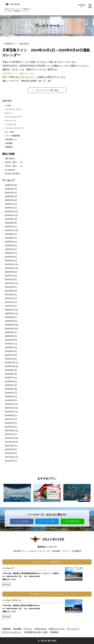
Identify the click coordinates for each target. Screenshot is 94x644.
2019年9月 (9, 336)
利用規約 (55, 632)
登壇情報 (9, 147)
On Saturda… (11, 170)
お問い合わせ (41, 629)
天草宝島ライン (11, 139)
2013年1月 (9, 434)
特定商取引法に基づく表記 (37, 632)
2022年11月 (10, 268)
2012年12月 (10, 438)
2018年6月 (9, 381)
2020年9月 (9, 317)
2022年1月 (9, 279)
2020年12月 (10, 310)
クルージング (11, 121)
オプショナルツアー (13, 117)
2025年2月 (9, 204)
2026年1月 (9, 193)
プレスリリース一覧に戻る (47, 90)
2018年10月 (10, 366)
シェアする (24, 521)
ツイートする (49, 521)
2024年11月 (10, 211)
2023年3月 (9, 253)
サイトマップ (74, 629)
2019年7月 (9, 344)
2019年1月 (9, 359)
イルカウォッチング (13, 109)
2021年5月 (9, 295)
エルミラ (9, 113)
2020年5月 (9, 325)
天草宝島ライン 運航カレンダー (19, 73)
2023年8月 (9, 238)
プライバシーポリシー (12, 632)
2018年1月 (9, 400)
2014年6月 (9, 423)
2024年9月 (9, 219)
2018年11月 (10, 363)
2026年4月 (9, 185)
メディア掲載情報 (12, 136)
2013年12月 (10, 431)
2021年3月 (9, 298)
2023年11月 (10, 230)
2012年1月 (9, 453)
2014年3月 (9, 427)
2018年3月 (9, 393)
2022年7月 (9, 276)
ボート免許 (10, 132)
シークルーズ (11, 124)
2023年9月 (9, 234)
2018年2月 (9, 397)
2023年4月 (9, 249)
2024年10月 (10, 215)
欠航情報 (9, 143)
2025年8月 (9, 196)
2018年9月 (9, 370)
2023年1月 (9, 261)
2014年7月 (9, 419)
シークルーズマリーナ (14, 128)
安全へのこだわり (57, 629)
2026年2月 (9, 189)
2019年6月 (9, 347)
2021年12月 (10, 283)
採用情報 (7, 629)
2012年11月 (10, 442)
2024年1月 (9, 227)
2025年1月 (9, 208)
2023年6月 (9, 242)
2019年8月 (9, 340)
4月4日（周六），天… (14, 166)
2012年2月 (9, 449)
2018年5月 (9, 385)
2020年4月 (9, 329)
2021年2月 (9, 302)
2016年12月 (10, 404)
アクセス (28, 629)
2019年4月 (9, 351)
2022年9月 (9, 272)
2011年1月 (9, 461)
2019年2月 (9, 355)
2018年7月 (9, 378)
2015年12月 (10, 408)
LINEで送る (74, 521)
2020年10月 (10, 313)
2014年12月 (10, 412)
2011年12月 (10, 457)
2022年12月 (10, 264)
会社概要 (18, 629)
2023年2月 (9, 257)
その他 (8, 105)
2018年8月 (9, 374)
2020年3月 (9, 332)
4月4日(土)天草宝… (13, 174)
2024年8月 (9, 223)
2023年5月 (9, 245)
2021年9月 (9, 287)
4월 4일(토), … (11, 158)
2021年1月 (9, 306)
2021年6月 (9, 291)
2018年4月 (9, 389)
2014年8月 (9, 415)
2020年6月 (9, 321)
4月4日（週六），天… (14, 162)
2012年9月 (9, 446)
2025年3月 (9, 200)
